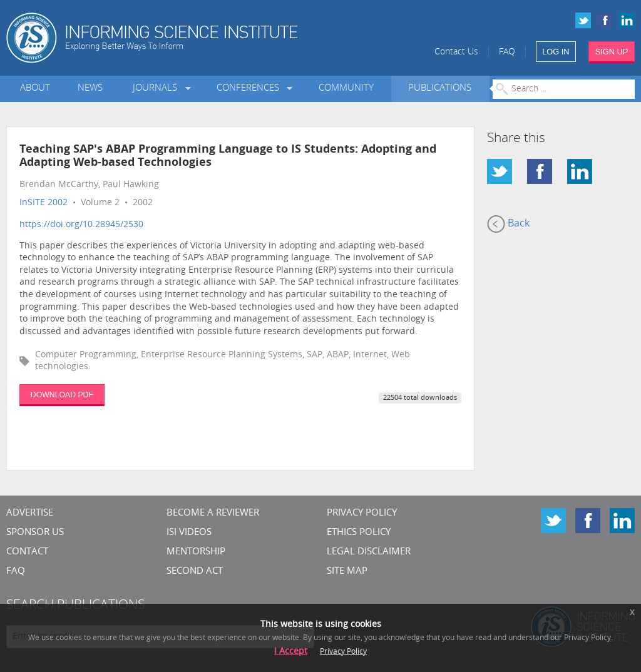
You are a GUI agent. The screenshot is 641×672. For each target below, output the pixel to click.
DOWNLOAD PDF (62, 395)
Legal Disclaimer (369, 552)
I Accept (291, 652)
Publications (440, 89)
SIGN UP (612, 52)
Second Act (195, 572)
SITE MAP (347, 572)
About (35, 89)
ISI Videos (189, 533)
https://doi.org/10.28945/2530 (81, 225)
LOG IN (556, 52)
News (90, 89)
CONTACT (27, 552)
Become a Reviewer (213, 513)
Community (346, 89)
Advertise (30, 513)
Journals (157, 89)
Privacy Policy (362, 513)
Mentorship (196, 552)
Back (508, 224)
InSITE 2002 (44, 203)
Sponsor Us (35, 533)
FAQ (507, 52)
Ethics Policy (359, 533)
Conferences (250, 89)
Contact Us (456, 52)
